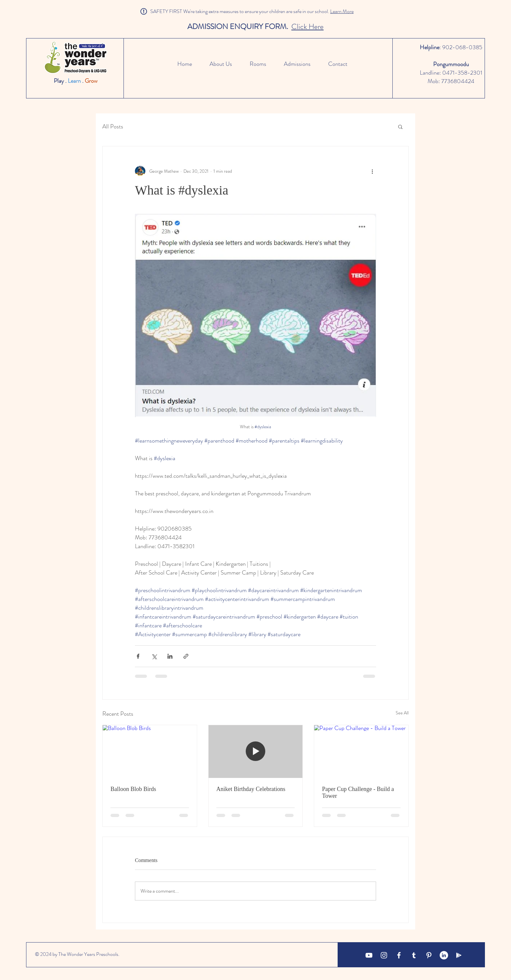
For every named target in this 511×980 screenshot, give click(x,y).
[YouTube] (369, 955)
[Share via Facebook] (138, 656)
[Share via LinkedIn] (170, 656)
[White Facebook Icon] (399, 955)
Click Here (307, 27)
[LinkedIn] (444, 955)
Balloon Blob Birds (133, 789)
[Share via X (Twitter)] (154, 656)
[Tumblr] (414, 955)
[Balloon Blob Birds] (150, 752)
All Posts (113, 127)
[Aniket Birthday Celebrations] (256, 752)
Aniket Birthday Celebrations (251, 789)
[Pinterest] (429, 955)
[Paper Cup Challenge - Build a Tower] (361, 752)
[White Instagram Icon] (384, 955)
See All (402, 713)
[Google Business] (459, 955)
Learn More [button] (342, 11)
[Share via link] (186, 656)
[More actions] (372, 171)
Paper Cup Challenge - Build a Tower (358, 792)
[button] (400, 126)
